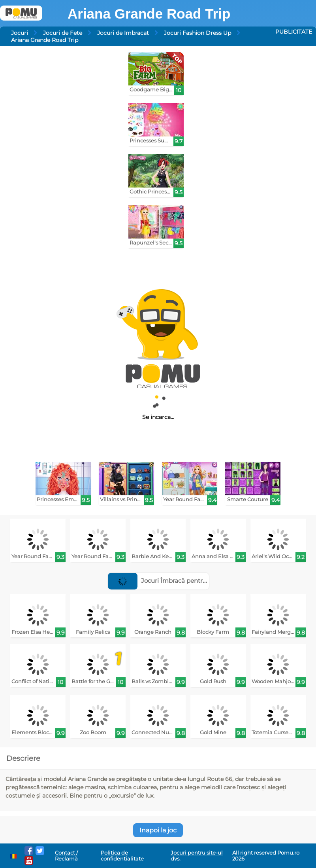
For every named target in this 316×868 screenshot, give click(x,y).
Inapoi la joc (158, 830)
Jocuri (20, 33)
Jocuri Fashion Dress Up (197, 33)
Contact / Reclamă (66, 856)
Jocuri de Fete (63, 33)
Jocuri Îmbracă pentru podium (170, 581)
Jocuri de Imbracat (123, 33)
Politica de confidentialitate (122, 856)
